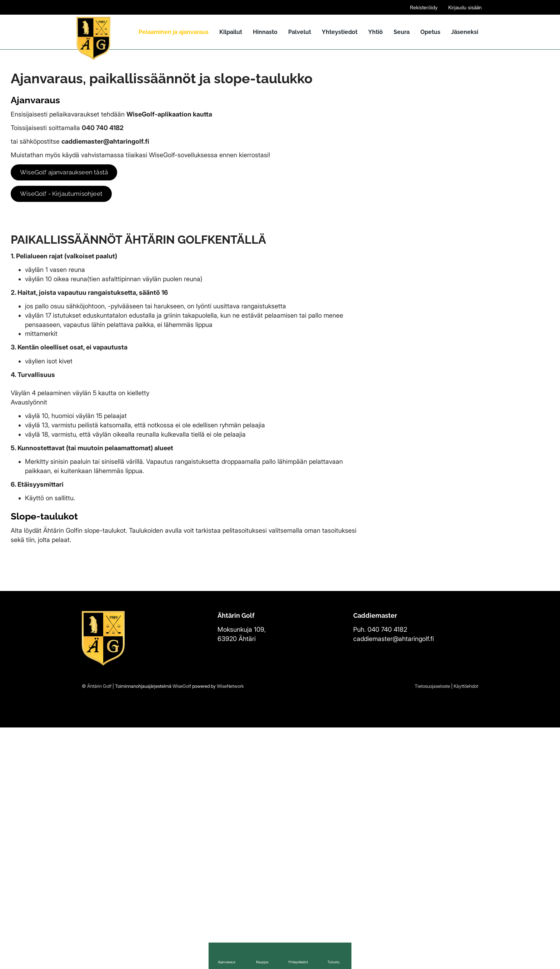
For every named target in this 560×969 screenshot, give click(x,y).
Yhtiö (376, 32)
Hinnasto (265, 32)
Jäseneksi (465, 32)
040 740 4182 (387, 871)
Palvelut (300, 32)
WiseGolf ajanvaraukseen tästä (68, 172)
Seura (402, 32)
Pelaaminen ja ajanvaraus (174, 32)
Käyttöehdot (466, 928)
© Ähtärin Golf (97, 928)
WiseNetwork (230, 928)
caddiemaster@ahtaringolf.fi (394, 880)
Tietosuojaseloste (432, 928)
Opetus (430, 32)
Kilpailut (231, 32)
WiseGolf (182, 928)
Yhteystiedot (340, 32)
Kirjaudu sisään (465, 7)
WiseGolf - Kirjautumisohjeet (64, 194)
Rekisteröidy (424, 7)
